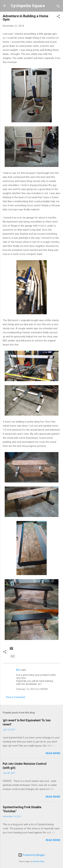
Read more (53, 753)
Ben (18, 670)
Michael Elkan (39, 861)
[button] (58, 17)
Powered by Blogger (32, 855)
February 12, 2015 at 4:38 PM (32, 689)
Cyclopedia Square (28, 6)
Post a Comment (16, 697)
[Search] (58, 7)
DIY (13, 656)
